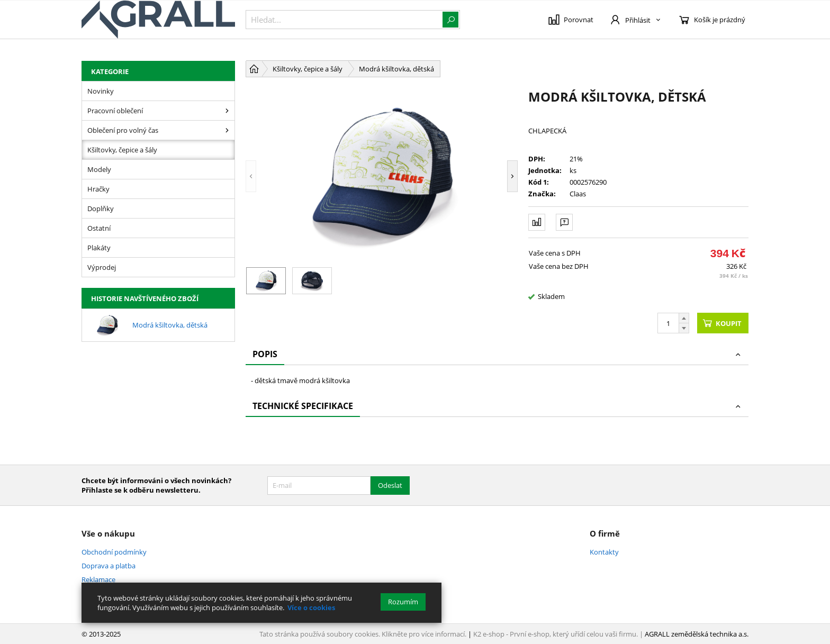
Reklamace (98, 579)
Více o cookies (311, 607)
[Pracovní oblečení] (227, 111)
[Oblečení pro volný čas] (227, 130)
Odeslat (390, 485)
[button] (251, 176)
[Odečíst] (684, 328)
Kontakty (604, 552)
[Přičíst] (684, 318)
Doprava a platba (109, 566)
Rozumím (403, 602)
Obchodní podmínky (114, 552)
